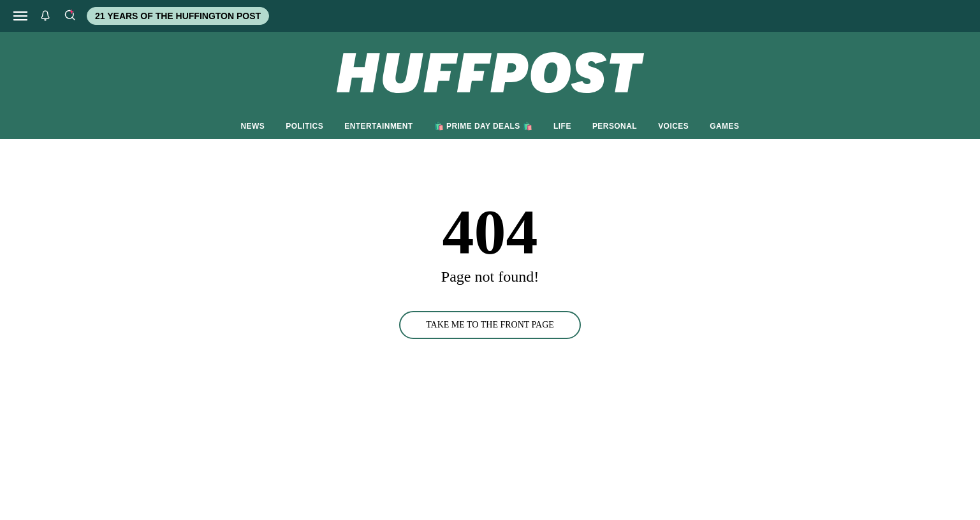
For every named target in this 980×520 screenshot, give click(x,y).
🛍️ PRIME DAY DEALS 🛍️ (483, 126)
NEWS (253, 126)
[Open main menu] (20, 16)
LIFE (562, 126)
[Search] (69, 16)
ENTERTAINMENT (378, 126)
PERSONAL (615, 126)
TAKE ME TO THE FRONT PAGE (490, 325)
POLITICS (304, 126)
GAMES (724, 126)
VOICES (673, 126)
